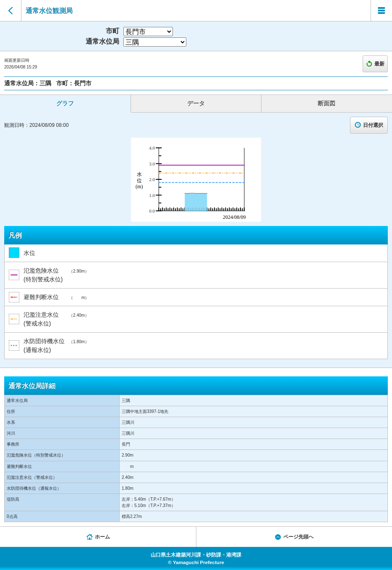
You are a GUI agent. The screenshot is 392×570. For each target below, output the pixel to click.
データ (196, 103)
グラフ (65, 103)
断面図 (327, 103)
